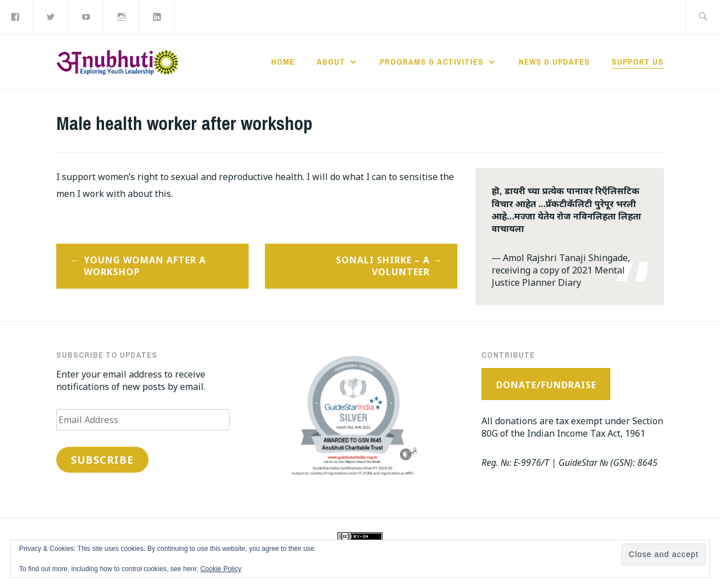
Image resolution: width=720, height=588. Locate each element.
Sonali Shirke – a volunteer (383, 266)
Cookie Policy (221, 569)
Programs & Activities (432, 62)
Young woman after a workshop (145, 266)
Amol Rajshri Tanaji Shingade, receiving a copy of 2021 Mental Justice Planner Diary (561, 270)
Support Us (638, 62)
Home (283, 62)
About (331, 62)
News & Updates (554, 62)
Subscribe (102, 460)
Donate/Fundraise (546, 385)
